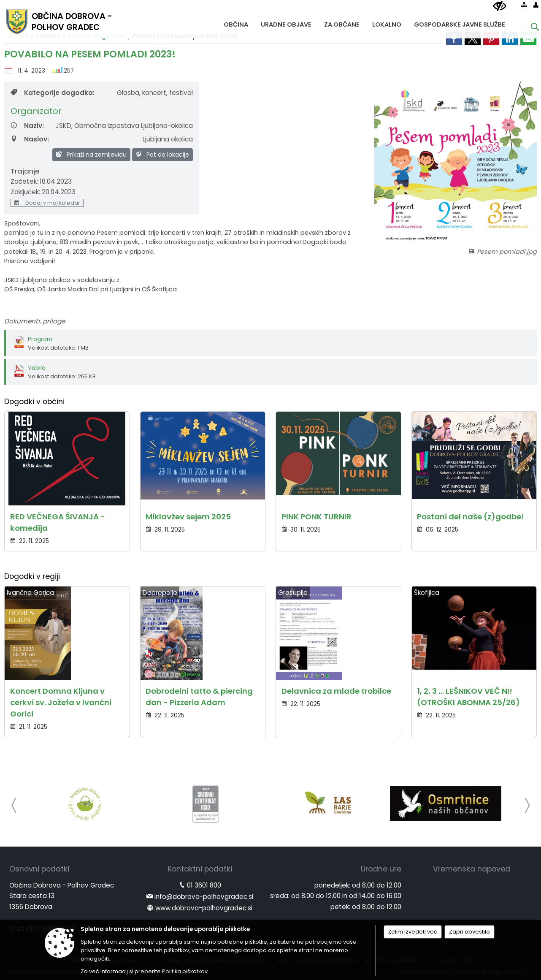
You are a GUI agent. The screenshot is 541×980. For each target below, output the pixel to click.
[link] (454, 38)
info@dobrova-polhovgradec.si (204, 897)
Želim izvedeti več (413, 932)
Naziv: (27, 126)
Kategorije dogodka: (53, 93)
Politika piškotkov (185, 971)
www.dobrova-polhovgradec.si (204, 908)
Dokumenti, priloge (35, 321)
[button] (14, 805)
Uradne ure (381, 869)
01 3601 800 (204, 885)
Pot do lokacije (162, 155)
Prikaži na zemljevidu (91, 155)
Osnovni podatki (39, 869)
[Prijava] (536, 5)
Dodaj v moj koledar (47, 203)
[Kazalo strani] (524, 5)
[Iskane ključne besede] (528, 28)
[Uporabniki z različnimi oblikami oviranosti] (500, 6)
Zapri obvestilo (469, 932)
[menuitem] (236, 23)
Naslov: (30, 139)
